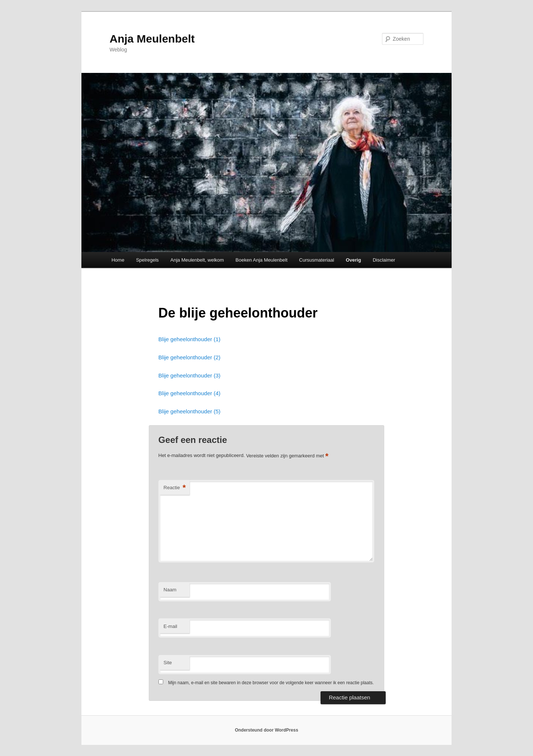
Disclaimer (384, 260)
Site (168, 663)
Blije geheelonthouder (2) (190, 357)
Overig (353, 260)
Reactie (175, 488)
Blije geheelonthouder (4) (190, 393)
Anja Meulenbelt (152, 39)
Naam (170, 590)
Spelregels (147, 260)
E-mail (170, 626)
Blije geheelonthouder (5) (190, 411)
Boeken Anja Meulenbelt (261, 260)
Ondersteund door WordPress (266, 730)
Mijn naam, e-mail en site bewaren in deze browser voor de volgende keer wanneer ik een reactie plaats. (271, 683)
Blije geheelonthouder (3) (190, 375)
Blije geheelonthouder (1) (190, 339)
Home (118, 260)
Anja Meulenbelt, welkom (197, 260)
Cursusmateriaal (317, 260)
